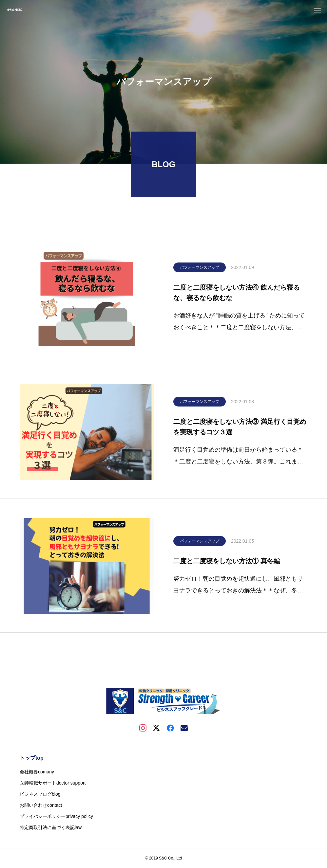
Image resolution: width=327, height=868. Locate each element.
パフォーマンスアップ (200, 269)
